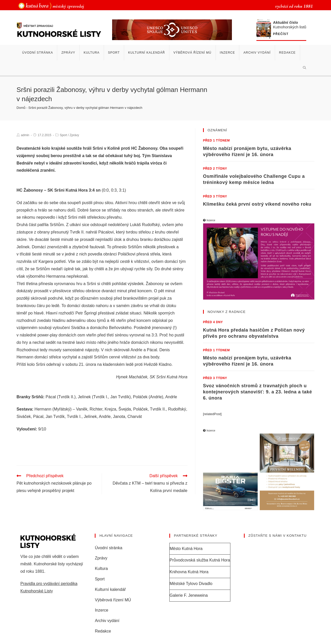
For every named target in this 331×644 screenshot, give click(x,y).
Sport (63, 135)
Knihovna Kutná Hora (189, 572)
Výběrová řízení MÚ (113, 599)
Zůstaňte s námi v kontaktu (278, 535)
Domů (21, 108)
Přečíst (281, 34)
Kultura (101, 568)
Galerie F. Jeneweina (189, 595)
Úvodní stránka (109, 547)
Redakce (103, 631)
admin (25, 135)
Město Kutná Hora (186, 548)
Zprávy (74, 135)
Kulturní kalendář (110, 589)
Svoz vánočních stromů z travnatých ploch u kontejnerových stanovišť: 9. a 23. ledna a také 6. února (258, 392)
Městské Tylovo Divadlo (191, 583)
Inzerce (101, 610)
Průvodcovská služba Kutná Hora (200, 560)
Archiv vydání (107, 620)
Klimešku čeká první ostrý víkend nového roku (257, 204)
